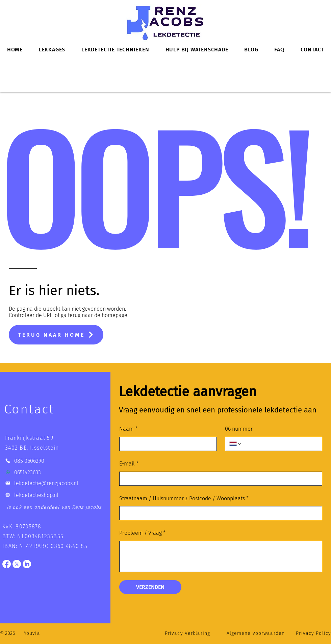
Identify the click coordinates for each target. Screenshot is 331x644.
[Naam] (166, 444)
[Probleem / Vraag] (221, 556)
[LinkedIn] (27, 564)
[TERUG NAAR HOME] (56, 335)
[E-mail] (219, 479)
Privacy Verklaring (187, 633)
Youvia (32, 633)
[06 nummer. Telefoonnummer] (280, 444)
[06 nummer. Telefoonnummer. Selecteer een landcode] (236, 444)
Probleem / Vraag (142, 533)
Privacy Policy (313, 633)
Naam (128, 429)
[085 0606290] (56, 461)
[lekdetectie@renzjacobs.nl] (56, 483)
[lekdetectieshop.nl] (56, 495)
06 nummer (239, 429)
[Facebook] (7, 564)
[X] (17, 564)
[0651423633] (56, 472)
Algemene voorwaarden (256, 633)
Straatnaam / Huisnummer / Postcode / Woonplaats (184, 499)
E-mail (129, 464)
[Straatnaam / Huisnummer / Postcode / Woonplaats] (219, 513)
